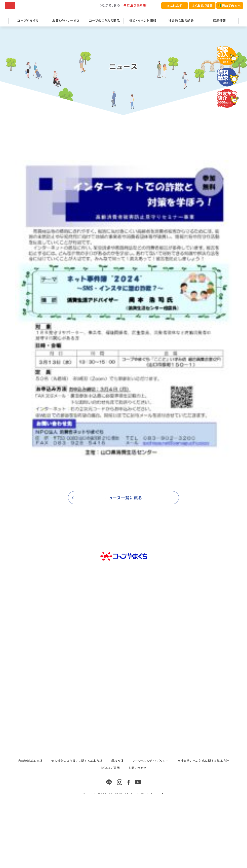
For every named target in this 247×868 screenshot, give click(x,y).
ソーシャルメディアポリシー (150, 766)
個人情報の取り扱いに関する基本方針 (77, 766)
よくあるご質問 (202, 6)
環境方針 (117, 766)
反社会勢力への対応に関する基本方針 (203, 766)
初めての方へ (230, 6)
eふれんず (175, 6)
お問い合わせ (138, 774)
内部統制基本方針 (30, 766)
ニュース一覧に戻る (124, 503)
